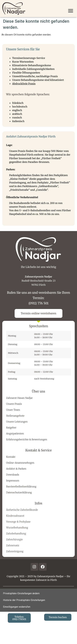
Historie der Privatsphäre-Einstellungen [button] (24, 600)
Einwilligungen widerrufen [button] (17, 607)
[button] (71, 11)
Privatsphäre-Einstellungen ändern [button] (21, 593)
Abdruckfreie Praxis (24, 84)
